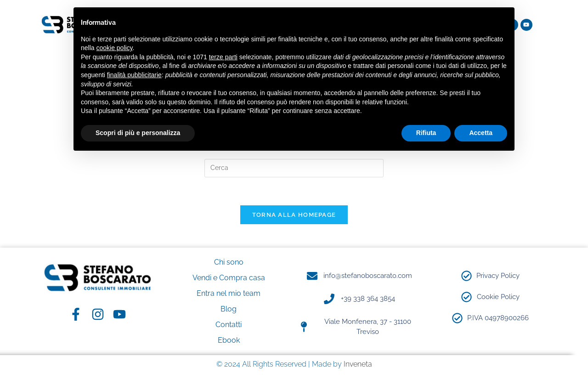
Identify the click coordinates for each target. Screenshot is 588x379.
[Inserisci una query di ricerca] (294, 168)
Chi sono (229, 262)
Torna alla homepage (294, 215)
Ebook (229, 340)
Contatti (229, 325)
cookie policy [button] (114, 48)
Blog (229, 309)
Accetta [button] (481, 133)
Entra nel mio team (229, 293)
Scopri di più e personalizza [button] (138, 133)
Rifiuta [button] (426, 133)
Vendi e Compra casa (229, 278)
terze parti (223, 57)
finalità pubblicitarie (134, 75)
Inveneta (358, 364)
